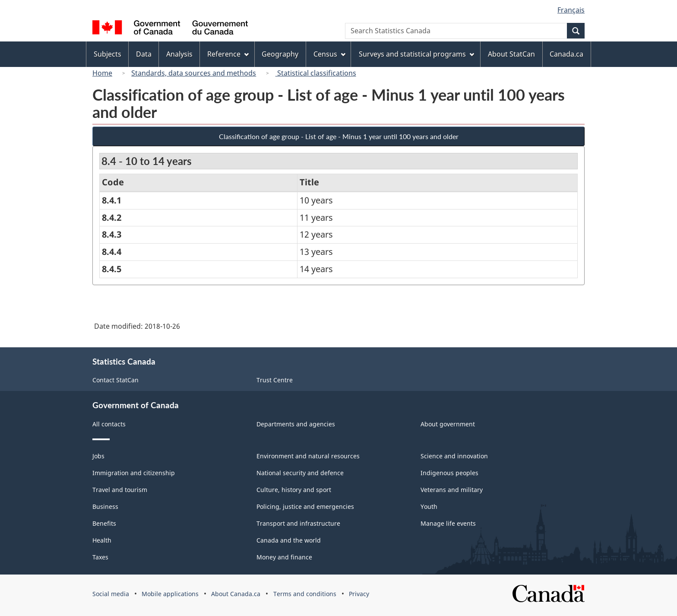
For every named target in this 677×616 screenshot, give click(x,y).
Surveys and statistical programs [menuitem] (416, 54)
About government (448, 424)
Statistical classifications (316, 73)
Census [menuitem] (329, 54)
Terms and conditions (305, 594)
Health (102, 540)
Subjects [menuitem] (108, 54)
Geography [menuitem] (280, 54)
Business (105, 506)
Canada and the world (289, 540)
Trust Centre (275, 380)
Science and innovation (454, 456)
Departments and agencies (296, 424)
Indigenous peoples (449, 473)
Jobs (98, 456)
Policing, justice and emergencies (305, 506)
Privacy (359, 594)
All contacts (109, 424)
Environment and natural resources (308, 456)
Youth (429, 506)
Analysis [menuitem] (179, 54)
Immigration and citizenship (134, 473)
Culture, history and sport (294, 490)
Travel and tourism (120, 490)
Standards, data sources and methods (194, 73)
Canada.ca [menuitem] (566, 54)
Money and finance (284, 557)
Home (102, 73)
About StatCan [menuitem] (511, 54)
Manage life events (448, 523)
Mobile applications (170, 594)
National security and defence (300, 473)
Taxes (100, 557)
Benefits (104, 523)
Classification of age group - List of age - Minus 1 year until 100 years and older (339, 136)
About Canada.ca (236, 594)
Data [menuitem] (144, 54)
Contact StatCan (115, 380)
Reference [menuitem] (228, 54)
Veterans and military (452, 490)
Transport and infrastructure (298, 523)
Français (571, 10)
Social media (111, 594)
